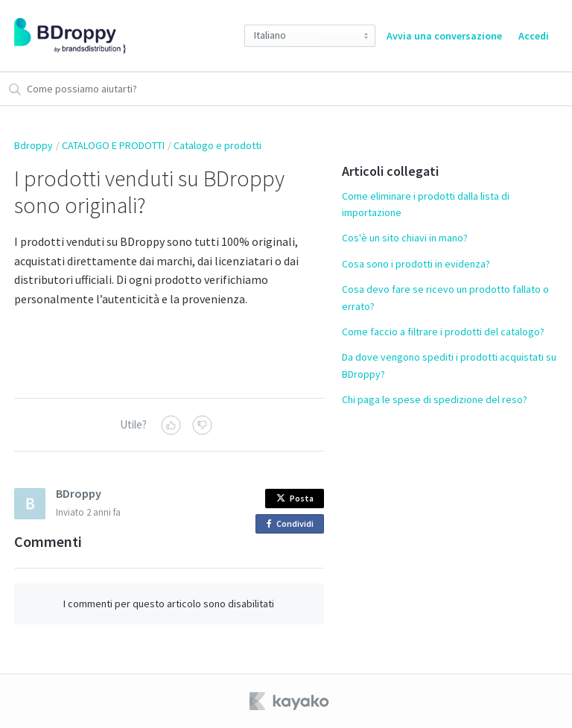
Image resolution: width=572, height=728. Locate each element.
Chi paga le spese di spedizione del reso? (435, 399)
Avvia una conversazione (444, 36)
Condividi (293, 524)
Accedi (534, 36)
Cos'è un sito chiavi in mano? (405, 238)
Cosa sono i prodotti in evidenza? (416, 264)
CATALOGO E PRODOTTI (113, 145)
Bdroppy (34, 145)
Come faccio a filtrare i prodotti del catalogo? (443, 332)
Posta (295, 498)
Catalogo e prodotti (217, 145)
